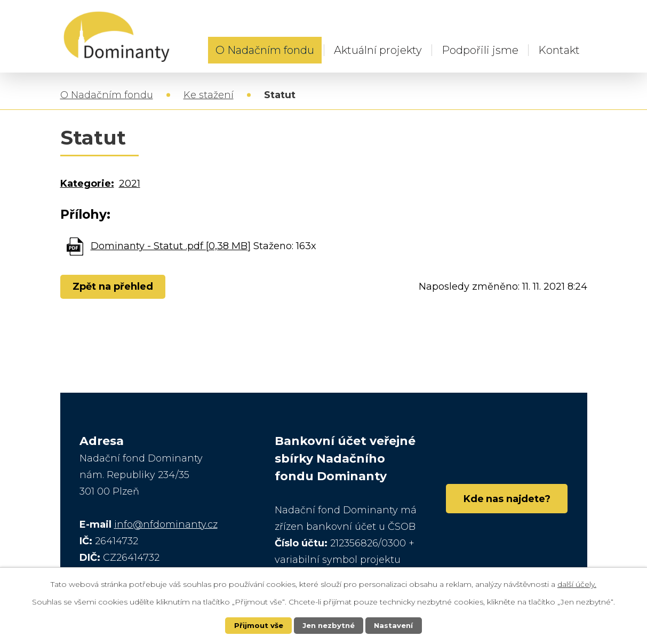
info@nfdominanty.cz (166, 526)
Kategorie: (87, 185)
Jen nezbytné (328, 625)
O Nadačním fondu (265, 50)
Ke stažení (209, 96)
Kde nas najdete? (502, 503)
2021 (130, 185)
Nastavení (396, 625)
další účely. (577, 583)
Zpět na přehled (115, 288)
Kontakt (559, 50)
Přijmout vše (256, 625)
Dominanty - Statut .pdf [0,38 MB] (171, 247)
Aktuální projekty (378, 50)
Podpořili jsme (480, 50)
